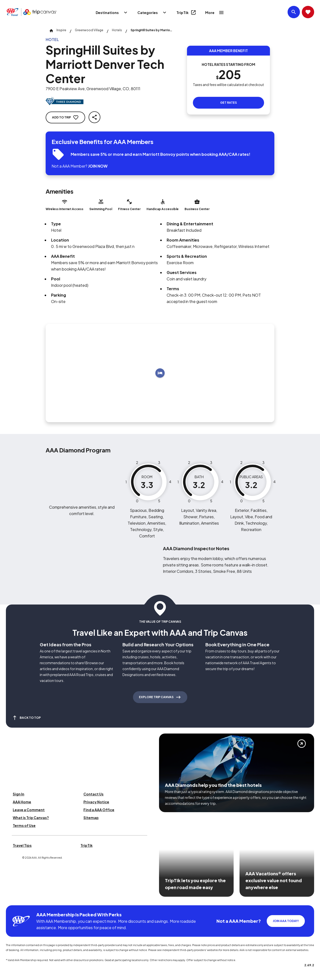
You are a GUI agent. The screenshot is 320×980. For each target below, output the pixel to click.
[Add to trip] (160, 373)
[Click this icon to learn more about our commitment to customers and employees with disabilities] (13, 899)
